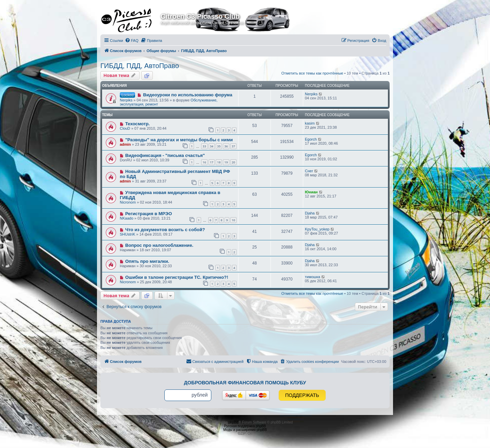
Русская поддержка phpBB (245, 426)
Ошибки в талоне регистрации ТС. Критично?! (177, 277)
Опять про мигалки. (147, 261)
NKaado (127, 218)
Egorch (311, 139)
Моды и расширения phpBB (245, 430)
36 (226, 146)
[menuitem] (132, 41)
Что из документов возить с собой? (165, 230)
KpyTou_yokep (317, 229)
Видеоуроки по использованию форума (187, 95)
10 (233, 220)
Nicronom (128, 202)
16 (204, 162)
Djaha (310, 213)
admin (125, 144)
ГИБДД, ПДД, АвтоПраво (140, 66)
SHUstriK (127, 234)
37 (233, 146)
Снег (309, 171)
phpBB (233, 422)
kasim (310, 123)
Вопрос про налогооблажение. (159, 245)
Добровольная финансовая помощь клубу (245, 383)
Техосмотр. (137, 124)
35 (219, 146)
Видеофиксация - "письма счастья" (165, 155)
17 (212, 162)
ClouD (125, 128)
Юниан (311, 192)
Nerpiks (126, 100)
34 (212, 146)
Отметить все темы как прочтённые (312, 73)
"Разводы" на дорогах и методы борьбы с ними (179, 140)
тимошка (313, 277)
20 (233, 162)
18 (219, 162)
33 (204, 146)
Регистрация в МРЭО (149, 214)
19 (226, 162)
